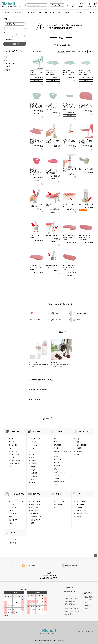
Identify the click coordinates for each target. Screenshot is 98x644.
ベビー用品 (31, 12)
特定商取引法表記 (70, 601)
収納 (55, 469)
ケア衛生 (34, 464)
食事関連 (34, 473)
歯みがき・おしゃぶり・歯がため (62, 452)
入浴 (5, 57)
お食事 (56, 448)
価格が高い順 (82, 51)
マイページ (88, 606)
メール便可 (9, 39)
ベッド (33, 457)
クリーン (12, 511)
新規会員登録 (89, 597)
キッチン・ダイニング (16, 501)
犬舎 (33, 454)
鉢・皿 (11, 439)
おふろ (56, 456)
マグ (55, 442)
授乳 (55, 439)
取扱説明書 (69, 614)
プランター (12, 442)
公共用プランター (14, 464)
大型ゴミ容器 (36, 501)
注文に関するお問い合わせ (73, 598)
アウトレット (83, 494)
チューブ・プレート (60, 501)
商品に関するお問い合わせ (73, 608)
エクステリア (13, 520)
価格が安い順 (71, 51)
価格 (5, 32)
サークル (34, 445)
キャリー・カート (37, 439)
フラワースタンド (14, 451)
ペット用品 (18, 12)
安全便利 (57, 466)
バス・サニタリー (14, 504)
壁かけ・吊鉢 (13, 445)
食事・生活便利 (9, 63)
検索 (68, 5)
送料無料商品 (29, 566)
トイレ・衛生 (58, 460)
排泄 (5, 60)
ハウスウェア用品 (55, 12)
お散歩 (33, 467)
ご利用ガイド (69, 595)
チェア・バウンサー (60, 472)
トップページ (69, 588)
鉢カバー (12, 448)
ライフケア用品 (43, 12)
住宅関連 (7, 67)
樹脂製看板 (35, 507)
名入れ (92, 12)
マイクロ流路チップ (60, 504)
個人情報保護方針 (71, 604)
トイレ (33, 460)
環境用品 (67, 12)
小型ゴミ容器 (36, 504)
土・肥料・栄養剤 (14, 460)
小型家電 (34, 476)
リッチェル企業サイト (85, 632)
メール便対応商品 (69, 566)
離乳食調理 (57, 445)
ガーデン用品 (6, 12)
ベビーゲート (58, 463)
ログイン (87, 603)
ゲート (33, 451)
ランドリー (12, 507)
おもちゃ (34, 470)
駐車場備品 (35, 514)
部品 (5, 73)
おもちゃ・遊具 (59, 481)
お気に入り (88, 608)
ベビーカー (57, 475)
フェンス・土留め (14, 454)
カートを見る (89, 600)
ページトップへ (95, 555)
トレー (33, 448)
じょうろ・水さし (14, 457)
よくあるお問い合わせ (72, 611)
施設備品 (34, 511)
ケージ (33, 442)
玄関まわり (12, 514)
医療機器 (80, 12)
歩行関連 (7, 70)
